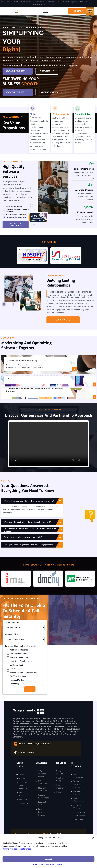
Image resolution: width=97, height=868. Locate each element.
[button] (93, 838)
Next (30, 689)
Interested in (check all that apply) (21, 646)
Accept (49, 859)
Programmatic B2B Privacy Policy (47, 864)
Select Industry (12, 622)
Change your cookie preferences (17, 849)
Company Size (11, 634)
